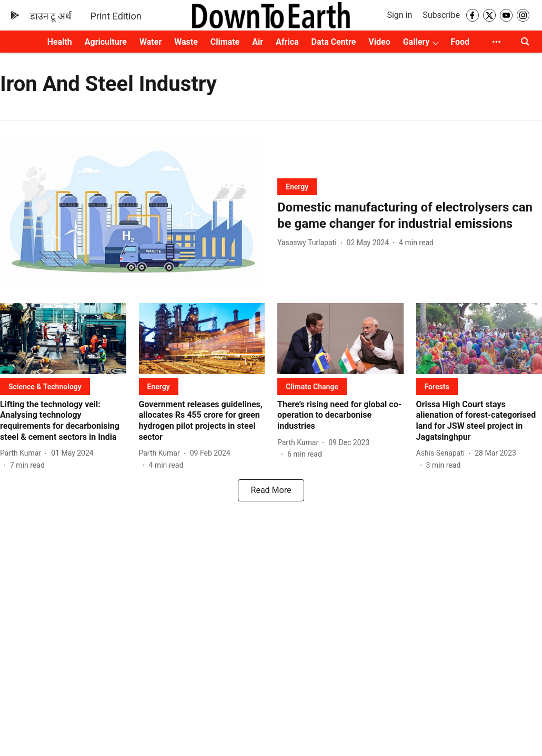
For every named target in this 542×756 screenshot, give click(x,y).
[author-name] (309, 243)
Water (150, 42)
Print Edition (116, 16)
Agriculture (106, 42)
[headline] (410, 216)
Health (60, 42)
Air (258, 42)
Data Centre (334, 42)
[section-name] (297, 187)
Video (379, 42)
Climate (225, 42)
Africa (287, 42)
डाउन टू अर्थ (51, 16)
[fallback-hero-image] (132, 212)
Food (460, 42)
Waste (186, 42)
